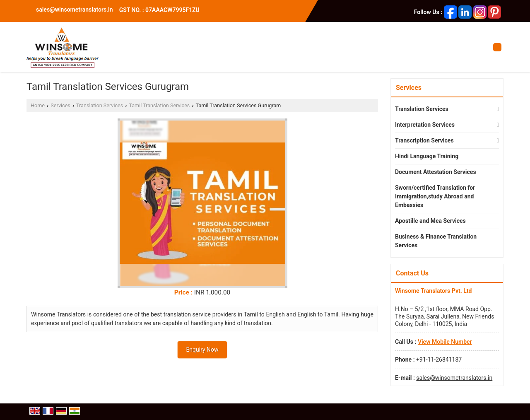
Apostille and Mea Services (430, 221)
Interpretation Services (425, 125)
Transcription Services (424, 140)
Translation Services (100, 105)
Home (38, 105)
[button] (445, 342)
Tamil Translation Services (159, 105)
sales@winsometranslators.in (75, 10)
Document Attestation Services (436, 172)
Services (60, 105)
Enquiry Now (202, 350)
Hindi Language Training (427, 156)
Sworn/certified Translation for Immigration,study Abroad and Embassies (435, 196)
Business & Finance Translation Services (436, 241)
